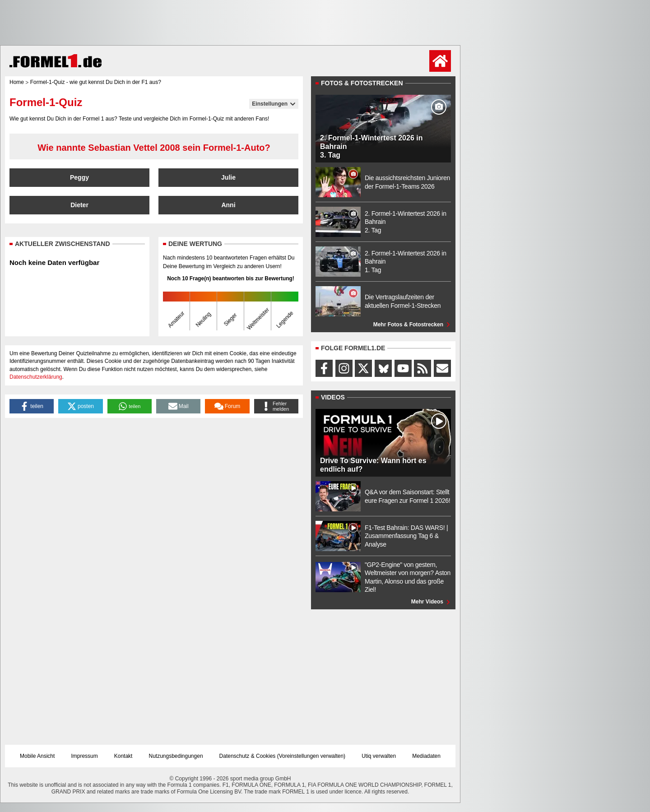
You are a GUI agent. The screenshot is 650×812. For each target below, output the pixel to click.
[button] (32, 406)
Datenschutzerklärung (36, 377)
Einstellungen (274, 104)
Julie (228, 177)
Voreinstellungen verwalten (311, 756)
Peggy (79, 177)
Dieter (79, 205)
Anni (228, 205)
